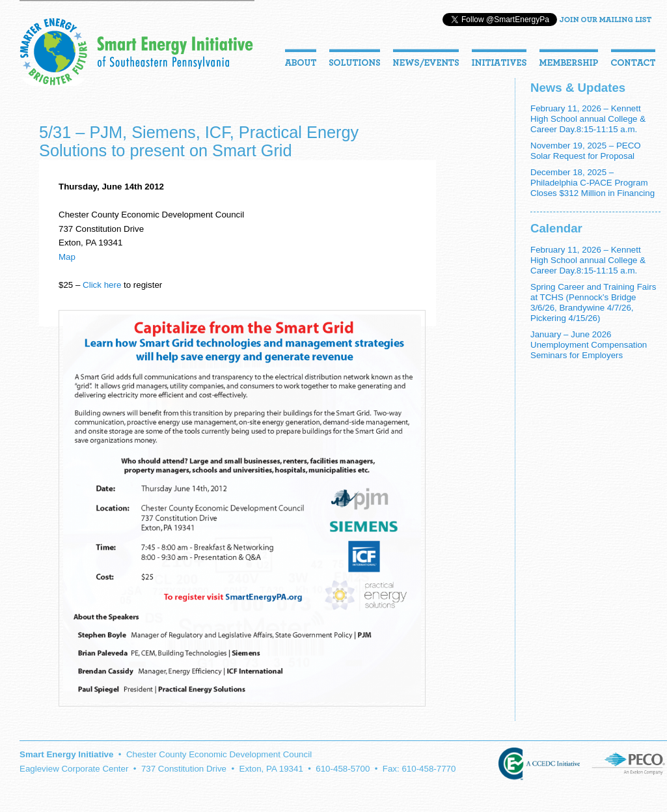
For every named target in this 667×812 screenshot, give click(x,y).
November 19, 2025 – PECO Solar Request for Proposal (586, 151)
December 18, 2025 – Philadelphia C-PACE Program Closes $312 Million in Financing (592, 183)
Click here (102, 285)
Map (67, 257)
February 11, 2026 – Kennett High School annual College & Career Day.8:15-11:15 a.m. (588, 119)
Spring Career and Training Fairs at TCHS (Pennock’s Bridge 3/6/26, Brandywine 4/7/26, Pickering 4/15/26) (593, 302)
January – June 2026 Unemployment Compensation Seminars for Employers (589, 345)
